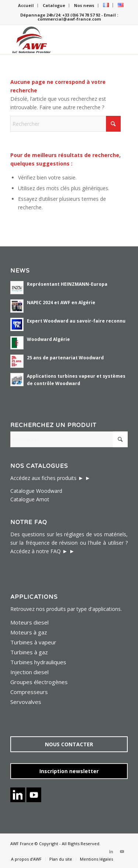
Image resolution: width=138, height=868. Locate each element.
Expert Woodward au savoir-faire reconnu (76, 321)
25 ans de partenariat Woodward (65, 357)
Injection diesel (29, 672)
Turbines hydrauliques (38, 662)
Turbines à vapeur (33, 642)
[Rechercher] (66, 124)
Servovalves (26, 702)
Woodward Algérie (48, 339)
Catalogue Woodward (36, 491)
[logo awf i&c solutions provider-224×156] (57, 40)
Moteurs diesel (29, 622)
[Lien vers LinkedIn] (111, 851)
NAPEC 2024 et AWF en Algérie (61, 302)
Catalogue (54, 5)
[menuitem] (26, 6)
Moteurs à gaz (29, 632)
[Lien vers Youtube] (122, 851)
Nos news (84, 5)
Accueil (26, 5)
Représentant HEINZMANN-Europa (67, 284)
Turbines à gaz (29, 652)
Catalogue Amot (30, 499)
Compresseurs (29, 692)
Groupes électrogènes (39, 682)
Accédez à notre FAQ (36, 551)
